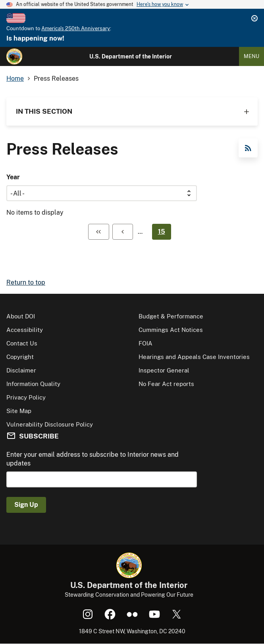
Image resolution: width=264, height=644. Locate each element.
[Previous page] (123, 232)
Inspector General (164, 370)
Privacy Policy (26, 397)
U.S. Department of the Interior (131, 56)
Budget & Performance (171, 316)
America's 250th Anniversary (76, 28)
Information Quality (33, 384)
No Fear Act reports (166, 384)
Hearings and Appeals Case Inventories (194, 357)
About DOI (21, 316)
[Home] (14, 56)
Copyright (20, 357)
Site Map (19, 411)
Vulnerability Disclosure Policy (50, 424)
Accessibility (25, 330)
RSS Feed (248, 148)
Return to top (26, 282)
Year (13, 177)
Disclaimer (21, 370)
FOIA (145, 343)
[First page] (98, 232)
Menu (251, 56)
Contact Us (22, 343)
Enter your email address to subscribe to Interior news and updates (92, 459)
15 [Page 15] (162, 232)
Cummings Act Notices (171, 330)
